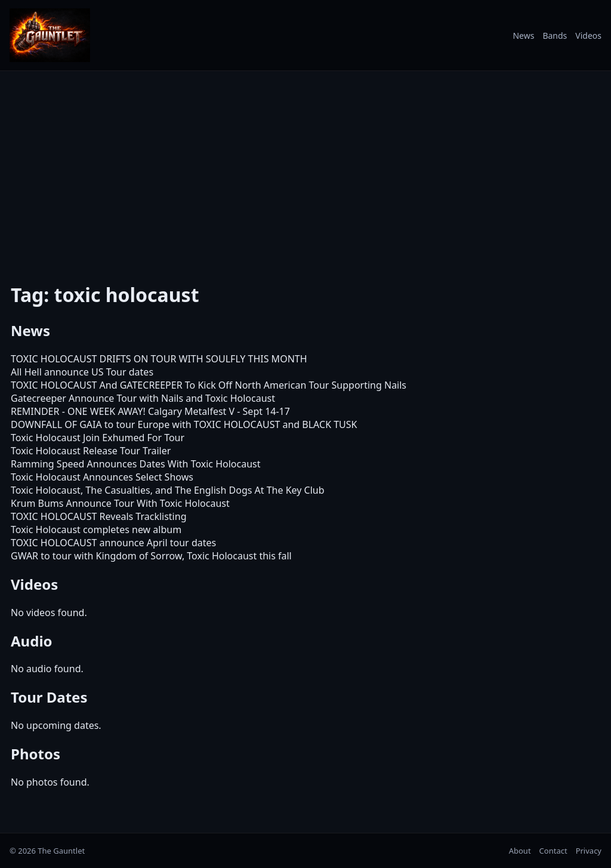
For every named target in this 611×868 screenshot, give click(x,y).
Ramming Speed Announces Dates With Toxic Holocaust (136, 464)
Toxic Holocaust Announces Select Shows (102, 477)
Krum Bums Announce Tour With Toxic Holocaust (120, 503)
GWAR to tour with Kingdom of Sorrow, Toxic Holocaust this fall (151, 556)
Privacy (589, 851)
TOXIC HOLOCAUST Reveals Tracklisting (98, 516)
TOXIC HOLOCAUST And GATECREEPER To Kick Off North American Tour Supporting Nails (209, 385)
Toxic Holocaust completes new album (96, 530)
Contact (553, 851)
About (520, 851)
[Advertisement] (305, 169)
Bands (555, 36)
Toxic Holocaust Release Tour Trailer (91, 451)
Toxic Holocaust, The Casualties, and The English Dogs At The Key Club (168, 490)
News (523, 36)
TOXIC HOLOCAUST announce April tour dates (113, 543)
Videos (588, 36)
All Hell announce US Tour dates (82, 372)
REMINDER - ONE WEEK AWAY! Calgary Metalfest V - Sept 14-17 (150, 411)
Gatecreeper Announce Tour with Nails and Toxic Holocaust (143, 398)
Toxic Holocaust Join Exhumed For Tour (98, 438)
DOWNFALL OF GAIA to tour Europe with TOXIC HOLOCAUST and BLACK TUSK (184, 424)
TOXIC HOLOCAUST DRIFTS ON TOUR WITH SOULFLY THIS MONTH (159, 359)
